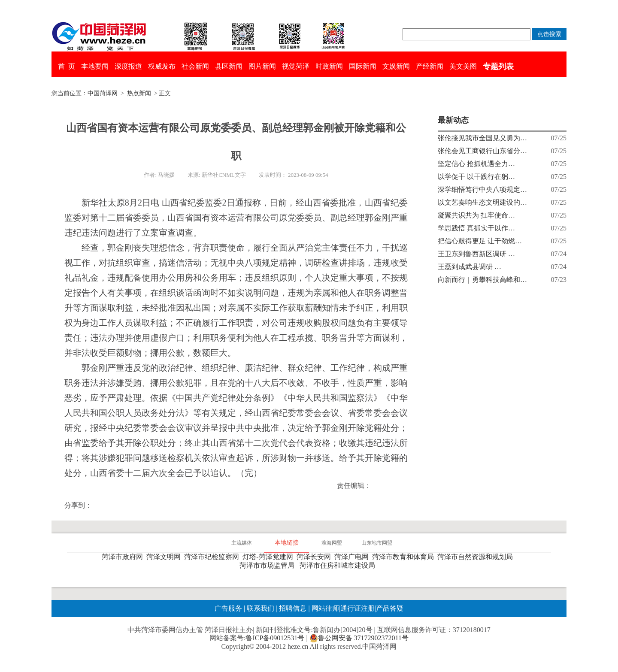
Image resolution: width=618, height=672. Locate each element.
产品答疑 (390, 608)
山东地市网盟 (377, 543)
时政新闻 (329, 66)
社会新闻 (195, 66)
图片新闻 (262, 66)
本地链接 (287, 543)
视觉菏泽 (296, 66)
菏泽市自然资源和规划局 (477, 557)
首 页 (67, 66)
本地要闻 (95, 66)
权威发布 (162, 66)
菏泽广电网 (353, 557)
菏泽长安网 (315, 557)
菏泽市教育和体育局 (405, 557)
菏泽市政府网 (124, 557)
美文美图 (463, 66)
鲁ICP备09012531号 (275, 638)
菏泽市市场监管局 (269, 565)
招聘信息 (293, 608)
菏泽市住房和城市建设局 (339, 565)
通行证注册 (357, 608)
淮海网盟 (332, 543)
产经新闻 (430, 66)
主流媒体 (242, 543)
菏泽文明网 (165, 557)
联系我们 (261, 608)
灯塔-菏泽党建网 (269, 557)
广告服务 (228, 608)
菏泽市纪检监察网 (213, 557)
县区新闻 (229, 66)
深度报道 (128, 66)
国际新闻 (363, 66)
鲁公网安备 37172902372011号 (359, 638)
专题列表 (498, 67)
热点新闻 (139, 93)
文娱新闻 (396, 66)
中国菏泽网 (103, 93)
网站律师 (324, 608)
